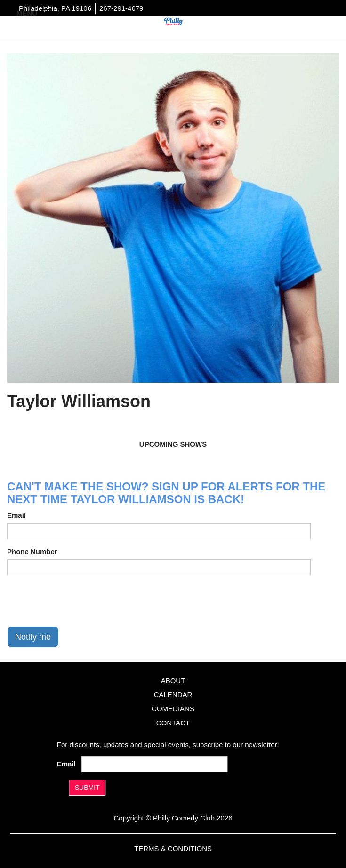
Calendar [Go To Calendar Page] (173, 695)
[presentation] (79, 601)
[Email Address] (154, 764)
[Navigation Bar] (47, 12)
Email (16, 515)
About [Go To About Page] (173, 680)
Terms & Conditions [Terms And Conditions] (173, 848)
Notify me (33, 637)
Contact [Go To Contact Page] (173, 723)
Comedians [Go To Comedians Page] (173, 709)
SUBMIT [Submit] (87, 788)
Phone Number (32, 551)
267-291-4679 (121, 8)
